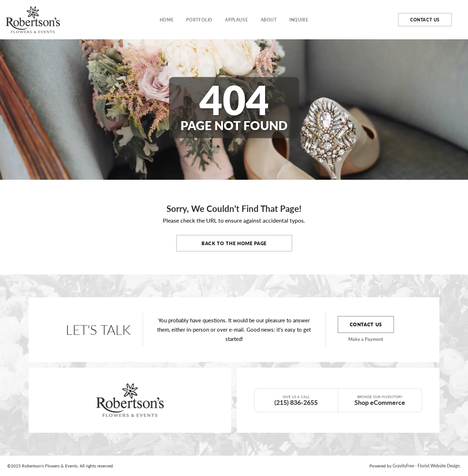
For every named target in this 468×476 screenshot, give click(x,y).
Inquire (299, 20)
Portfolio (199, 20)
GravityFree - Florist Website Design (426, 466)
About (269, 20)
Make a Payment (366, 339)
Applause (237, 20)
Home (167, 20)
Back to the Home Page (234, 243)
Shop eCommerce (380, 400)
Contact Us (425, 20)
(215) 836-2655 (296, 400)
